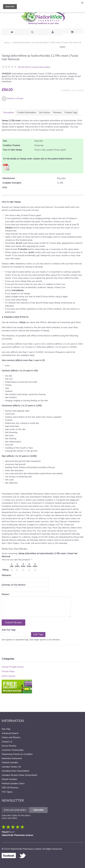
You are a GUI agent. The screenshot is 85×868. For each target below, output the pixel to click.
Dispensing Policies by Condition (17, 754)
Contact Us (7, 742)
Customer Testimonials (13, 750)
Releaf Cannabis (9, 779)
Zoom (63, 47)
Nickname (6, 575)
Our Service (45, 112)
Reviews (57, 112)
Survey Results (9, 746)
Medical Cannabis (10, 763)
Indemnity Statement (12, 758)
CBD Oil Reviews (10, 788)
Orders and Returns (11, 737)
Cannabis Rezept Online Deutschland (19, 775)
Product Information (27, 112)
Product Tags (71, 112)
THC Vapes (7, 792)
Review (5, 594)
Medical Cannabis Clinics (13, 784)
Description (9, 112)
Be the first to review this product (34, 67)
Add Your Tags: (9, 630)
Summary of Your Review (14, 585)
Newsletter (13, 801)
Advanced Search (10, 733)
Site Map (6, 729)
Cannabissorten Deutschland (15, 771)
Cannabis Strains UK (11, 767)
